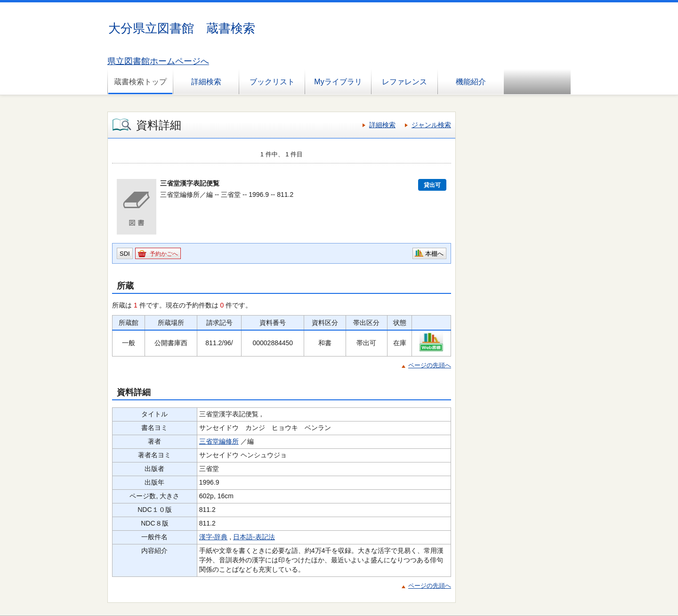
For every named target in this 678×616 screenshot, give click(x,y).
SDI (125, 254)
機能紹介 (471, 82)
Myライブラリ (338, 82)
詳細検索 (206, 82)
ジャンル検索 (431, 125)
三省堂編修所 (219, 441)
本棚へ (434, 254)
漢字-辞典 (214, 537)
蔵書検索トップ (140, 82)
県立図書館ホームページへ (158, 61)
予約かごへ (164, 254)
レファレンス (404, 82)
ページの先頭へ (430, 365)
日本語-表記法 (254, 537)
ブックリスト (272, 82)
